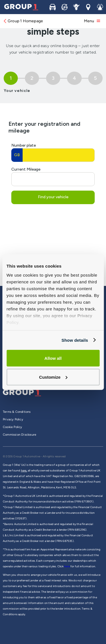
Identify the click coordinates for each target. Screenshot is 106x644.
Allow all (53, 358)
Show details (75, 340)
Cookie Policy (13, 427)
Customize (53, 377)
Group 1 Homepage (23, 21)
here (67, 566)
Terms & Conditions (17, 412)
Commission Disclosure (20, 435)
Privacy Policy (13, 419)
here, (24, 470)
